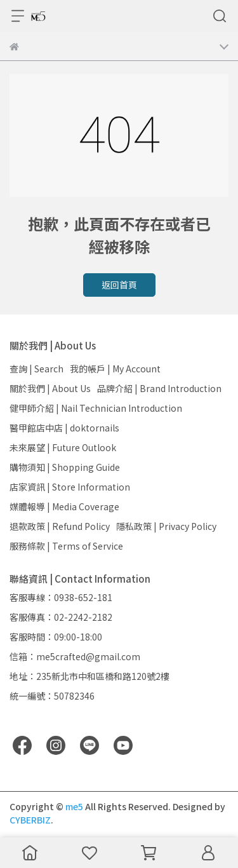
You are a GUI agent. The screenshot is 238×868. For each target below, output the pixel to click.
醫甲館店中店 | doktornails (64, 428)
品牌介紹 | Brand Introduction (159, 388)
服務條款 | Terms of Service (66, 546)
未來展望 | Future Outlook (63, 447)
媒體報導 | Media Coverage (64, 506)
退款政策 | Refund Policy (60, 526)
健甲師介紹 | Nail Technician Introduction (96, 408)
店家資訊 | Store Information (70, 487)
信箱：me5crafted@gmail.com (75, 656)
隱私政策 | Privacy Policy (166, 526)
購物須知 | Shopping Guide (65, 467)
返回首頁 (119, 285)
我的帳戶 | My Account (115, 369)
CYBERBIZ (30, 820)
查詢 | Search (36, 369)
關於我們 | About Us (50, 388)
